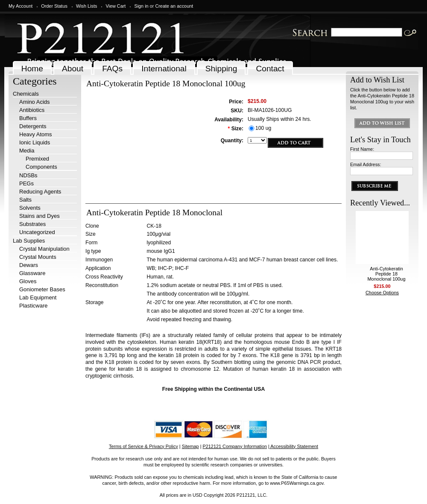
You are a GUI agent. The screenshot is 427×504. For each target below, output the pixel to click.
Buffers (28, 118)
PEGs (26, 183)
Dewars (29, 265)
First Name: (362, 149)
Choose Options (382, 293)
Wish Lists (87, 6)
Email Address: (366, 164)
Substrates (32, 224)
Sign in (141, 6)
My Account (20, 6)
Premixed (37, 159)
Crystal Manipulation (44, 249)
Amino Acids (35, 102)
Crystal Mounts (38, 257)
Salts (25, 200)
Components (41, 167)
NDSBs (28, 175)
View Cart (116, 6)
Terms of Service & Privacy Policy (143, 446)
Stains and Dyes (39, 216)
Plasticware (33, 306)
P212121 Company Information (235, 446)
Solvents (30, 208)
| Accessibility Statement (293, 446)
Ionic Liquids (35, 142)
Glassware (32, 273)
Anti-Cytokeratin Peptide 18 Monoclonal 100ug (387, 274)
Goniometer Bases (42, 289)
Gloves (28, 281)
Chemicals (26, 94)
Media (27, 151)
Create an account (174, 6)
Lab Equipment (38, 297)
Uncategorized (37, 232)
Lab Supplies (29, 241)
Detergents (33, 126)
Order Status (54, 6)
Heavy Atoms (36, 134)
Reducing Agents (40, 192)
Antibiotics (32, 110)
